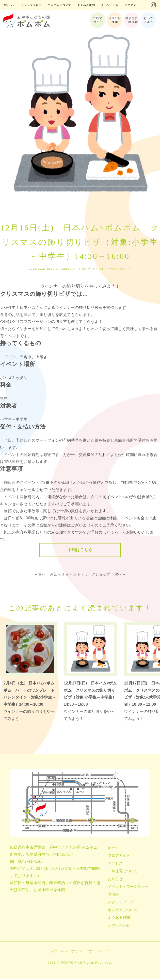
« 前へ (40, 575)
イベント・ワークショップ (110, 269)
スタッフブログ (121, 903)
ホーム (113, 849)
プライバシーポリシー (68, 952)
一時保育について (123, 872)
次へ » (120, 575)
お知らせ (85, 269)
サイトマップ (99, 952)
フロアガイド (119, 856)
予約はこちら (80, 550)
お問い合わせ (119, 926)
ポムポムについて (123, 911)
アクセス (115, 864)
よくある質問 (119, 919)
